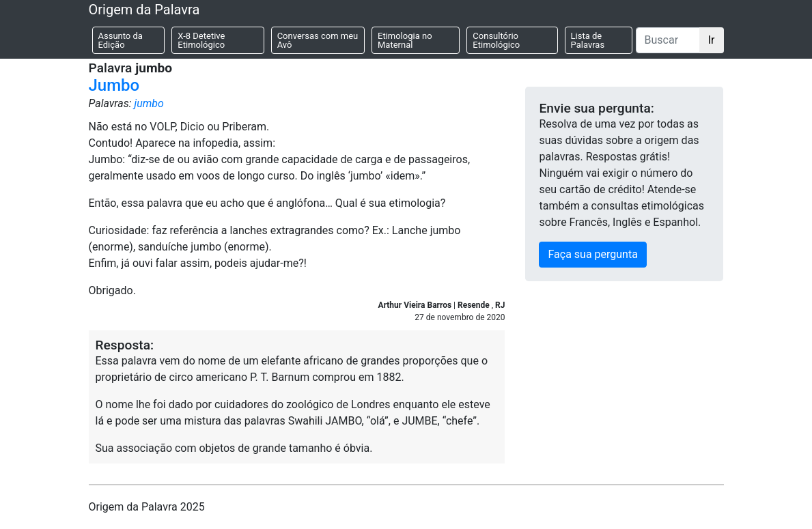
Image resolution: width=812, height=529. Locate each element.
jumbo (149, 103)
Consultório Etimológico (496, 40)
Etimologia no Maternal (405, 40)
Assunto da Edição (121, 40)
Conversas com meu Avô (318, 40)
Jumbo (114, 85)
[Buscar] (668, 40)
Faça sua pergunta (592, 254)
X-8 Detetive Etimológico (201, 40)
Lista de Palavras (588, 40)
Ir (712, 40)
